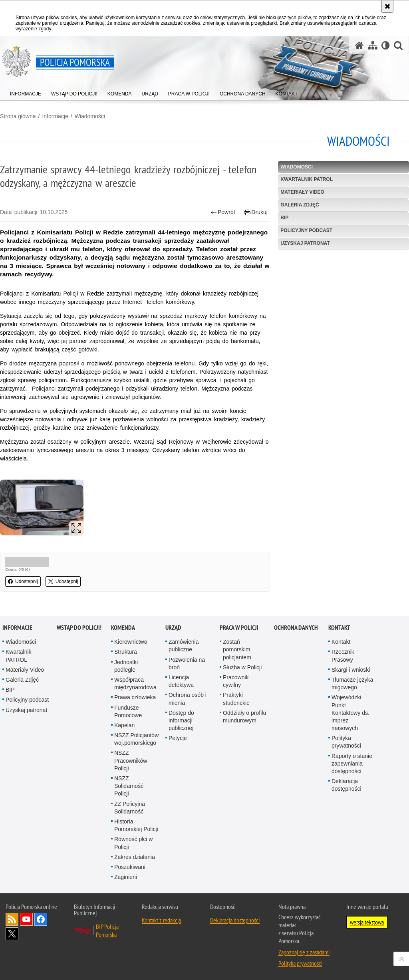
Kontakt (339, 628)
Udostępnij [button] (23, 581)
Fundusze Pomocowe (128, 711)
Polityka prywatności (346, 742)
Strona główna (18, 116)
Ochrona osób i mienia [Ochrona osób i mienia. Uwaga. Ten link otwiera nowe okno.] (188, 699)
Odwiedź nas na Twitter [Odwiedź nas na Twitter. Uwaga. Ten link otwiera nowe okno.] (12, 934)
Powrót (223, 212)
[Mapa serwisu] (373, 45)
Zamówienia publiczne (184, 646)
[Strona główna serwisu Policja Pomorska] (359, 45)
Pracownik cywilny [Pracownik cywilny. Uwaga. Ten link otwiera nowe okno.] (236, 681)
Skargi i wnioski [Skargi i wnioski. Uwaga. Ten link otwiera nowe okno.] (351, 670)
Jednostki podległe (126, 666)
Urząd (173, 628)
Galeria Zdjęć (300, 205)
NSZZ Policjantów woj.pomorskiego (136, 739)
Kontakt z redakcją (161, 920)
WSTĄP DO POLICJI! (79, 628)
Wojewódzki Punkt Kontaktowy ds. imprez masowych (350, 713)
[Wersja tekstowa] (386, 45)
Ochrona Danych (296, 628)
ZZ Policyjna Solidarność (130, 808)
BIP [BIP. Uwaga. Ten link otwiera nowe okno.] (284, 218)
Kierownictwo (131, 642)
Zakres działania (135, 857)
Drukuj (256, 212)
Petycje (178, 738)
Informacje (55, 116)
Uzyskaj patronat (305, 243)
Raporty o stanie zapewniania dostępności (352, 764)
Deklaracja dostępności (346, 785)
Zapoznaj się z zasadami (304, 952)
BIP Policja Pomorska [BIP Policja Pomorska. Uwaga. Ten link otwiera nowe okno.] (107, 930)
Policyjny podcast (306, 230)
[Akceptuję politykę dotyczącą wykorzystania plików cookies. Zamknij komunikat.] (387, 6)
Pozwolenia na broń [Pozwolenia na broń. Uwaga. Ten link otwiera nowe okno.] (187, 664)
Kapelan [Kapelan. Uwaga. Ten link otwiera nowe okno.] (124, 725)
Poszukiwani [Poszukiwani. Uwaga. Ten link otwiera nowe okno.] (130, 867)
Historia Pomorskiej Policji (136, 825)
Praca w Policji (239, 628)
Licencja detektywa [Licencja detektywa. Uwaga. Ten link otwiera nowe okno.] (181, 681)
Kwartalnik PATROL (307, 179)
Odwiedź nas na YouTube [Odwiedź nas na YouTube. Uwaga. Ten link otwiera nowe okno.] (26, 919)
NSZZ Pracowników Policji (131, 760)
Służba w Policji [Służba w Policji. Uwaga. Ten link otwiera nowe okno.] (242, 667)
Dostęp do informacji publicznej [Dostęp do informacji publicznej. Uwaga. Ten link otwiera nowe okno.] (181, 720)
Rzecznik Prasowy (343, 656)
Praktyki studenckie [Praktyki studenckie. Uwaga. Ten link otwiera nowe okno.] (236, 699)
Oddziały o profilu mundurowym (244, 717)
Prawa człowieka (135, 697)
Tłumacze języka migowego (352, 683)
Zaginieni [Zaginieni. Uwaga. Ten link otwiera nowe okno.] (126, 877)
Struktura (126, 652)
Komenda (123, 628)
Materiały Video (302, 192)
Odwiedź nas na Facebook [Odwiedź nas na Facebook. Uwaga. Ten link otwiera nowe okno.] (41, 919)
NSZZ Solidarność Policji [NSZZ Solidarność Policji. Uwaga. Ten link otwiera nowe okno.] (129, 786)
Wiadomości (90, 116)
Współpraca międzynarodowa (135, 683)
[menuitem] (26, 92)
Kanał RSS (12, 919)
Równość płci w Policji (133, 843)
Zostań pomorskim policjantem (237, 649)
